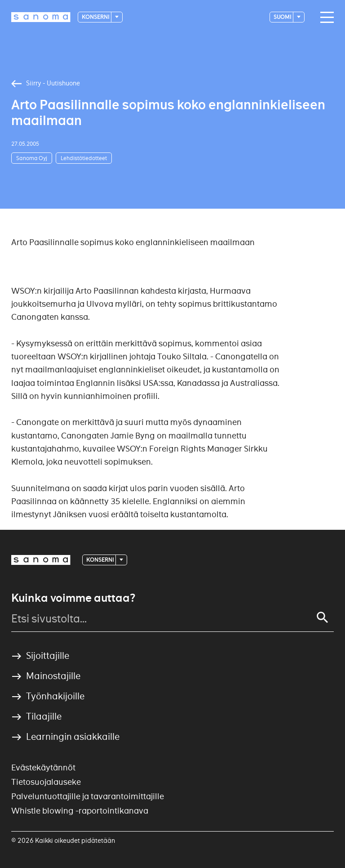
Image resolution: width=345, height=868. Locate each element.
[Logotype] (41, 17)
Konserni (96, 17)
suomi (283, 17)
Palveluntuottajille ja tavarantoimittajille (88, 796)
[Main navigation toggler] (325, 18)
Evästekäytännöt (43, 767)
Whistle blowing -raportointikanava (80, 811)
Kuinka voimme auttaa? (73, 598)
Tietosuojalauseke (46, 782)
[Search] (323, 617)
